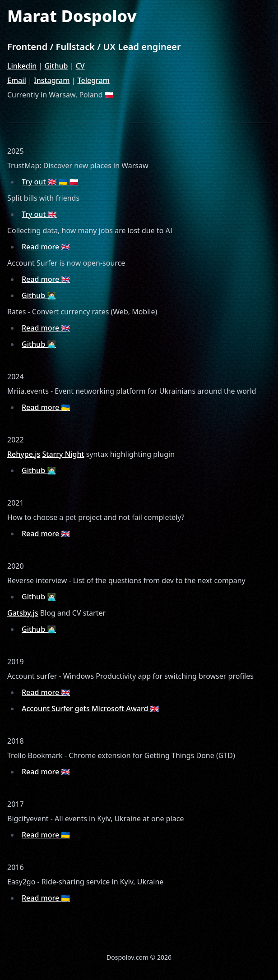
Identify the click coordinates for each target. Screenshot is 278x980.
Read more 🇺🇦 (46, 407)
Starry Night (63, 454)
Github (56, 66)
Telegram (94, 80)
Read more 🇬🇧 (46, 247)
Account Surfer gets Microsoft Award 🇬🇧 (90, 709)
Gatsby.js (23, 613)
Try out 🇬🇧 (39, 214)
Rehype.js (24, 454)
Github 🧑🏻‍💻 (39, 295)
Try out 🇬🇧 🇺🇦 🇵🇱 (50, 182)
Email (17, 80)
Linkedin (22, 66)
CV (80, 66)
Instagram (52, 80)
